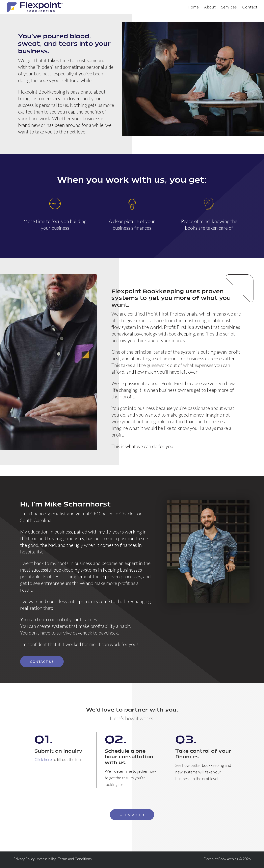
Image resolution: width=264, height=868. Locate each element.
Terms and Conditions (75, 859)
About (210, 8)
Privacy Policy (24, 859)
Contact (250, 8)
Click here (43, 759)
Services (229, 8)
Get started (132, 815)
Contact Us (42, 661)
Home (193, 8)
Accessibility (46, 859)
